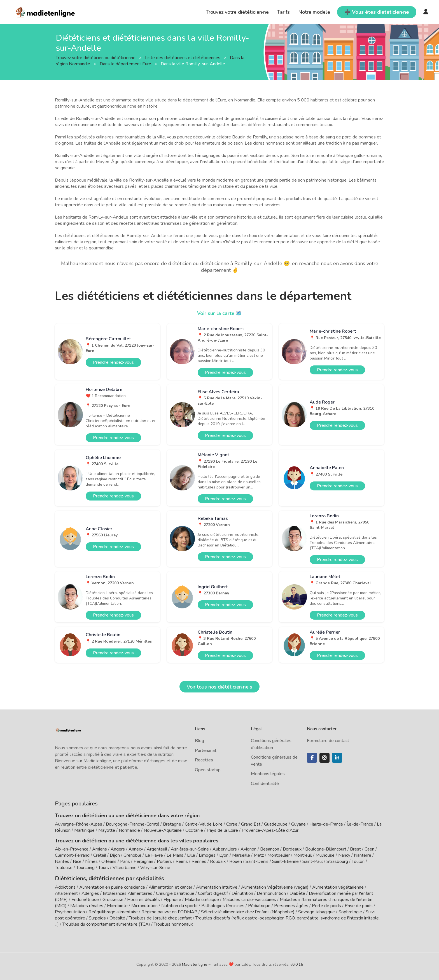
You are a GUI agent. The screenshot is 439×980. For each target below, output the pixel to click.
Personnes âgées (291, 905)
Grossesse (113, 899)
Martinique (84, 830)
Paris (125, 861)
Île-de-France (360, 824)
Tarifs (283, 12)
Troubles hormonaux (173, 924)
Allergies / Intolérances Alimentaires (117, 893)
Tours (104, 868)
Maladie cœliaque (202, 899)
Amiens (100, 849)
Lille (191, 855)
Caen (369, 849)
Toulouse (64, 868)
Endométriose (85, 899)
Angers (118, 849)
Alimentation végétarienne (338, 887)
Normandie (129, 830)
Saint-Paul (313, 861)
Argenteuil (157, 849)
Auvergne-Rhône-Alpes (79, 824)
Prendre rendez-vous (113, 362)
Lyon (224, 855)
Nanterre (363, 855)
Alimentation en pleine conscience (112, 887)
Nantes (62, 861)
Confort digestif (213, 893)
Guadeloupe (276, 824)
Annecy (136, 849)
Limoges (207, 855)
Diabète (297, 893)
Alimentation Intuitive (217, 887)
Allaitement (66, 893)
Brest (355, 849)
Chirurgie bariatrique (175, 893)
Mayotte (107, 830)
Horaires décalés (143, 899)
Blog (199, 741)
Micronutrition (144, 905)
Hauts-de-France (326, 824)
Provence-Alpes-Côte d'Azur (270, 830)
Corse (232, 824)
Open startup (208, 770)
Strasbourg (337, 861)
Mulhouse (325, 855)
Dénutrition (242, 893)
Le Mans (175, 855)
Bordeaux (292, 849)
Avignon (248, 849)
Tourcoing (85, 868)
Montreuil (303, 855)
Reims (182, 861)
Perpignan (143, 861)
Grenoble (132, 855)
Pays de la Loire (222, 830)
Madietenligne (195, 964)
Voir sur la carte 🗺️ (220, 313)
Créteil (100, 855)
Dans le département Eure (126, 64)
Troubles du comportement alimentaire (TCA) (106, 924)
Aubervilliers (225, 849)
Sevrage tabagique (317, 911)
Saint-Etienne (285, 861)
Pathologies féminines (223, 905)
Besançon (270, 849)
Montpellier (279, 855)
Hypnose (172, 899)
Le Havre (154, 855)
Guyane (298, 824)
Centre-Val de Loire (204, 824)
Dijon (115, 855)
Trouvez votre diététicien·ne (237, 12)
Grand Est (251, 824)
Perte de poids (326, 905)
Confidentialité (265, 784)
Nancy (344, 855)
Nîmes (91, 861)
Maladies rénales (87, 905)
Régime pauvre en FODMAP (169, 911)
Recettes (204, 760)
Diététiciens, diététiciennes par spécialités (105, 878)
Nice (77, 861)
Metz (259, 855)
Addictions (65, 887)
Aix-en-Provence (72, 849)
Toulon (358, 861)
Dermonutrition (272, 893)
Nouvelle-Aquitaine (163, 830)
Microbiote (118, 905)
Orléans (109, 861)
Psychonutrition (70, 911)
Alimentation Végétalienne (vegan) (275, 887)
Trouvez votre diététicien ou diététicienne (96, 57)
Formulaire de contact (328, 741)
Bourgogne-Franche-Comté (133, 824)
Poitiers (164, 861)
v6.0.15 (297, 964)
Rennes (199, 861)
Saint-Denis (257, 861)
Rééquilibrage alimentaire (113, 911)
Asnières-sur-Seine (190, 849)
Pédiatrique (259, 905)
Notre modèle (314, 12)
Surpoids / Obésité (107, 918)
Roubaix (218, 861)
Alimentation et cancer (171, 887)
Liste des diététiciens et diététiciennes (183, 57)
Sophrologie (350, 911)
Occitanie (194, 830)
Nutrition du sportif (179, 905)
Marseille (241, 855)
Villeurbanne (125, 868)
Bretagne (172, 824)
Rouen (236, 861)
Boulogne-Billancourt (326, 849)
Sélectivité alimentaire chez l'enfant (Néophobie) (248, 911)
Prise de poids (359, 905)
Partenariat (206, 750)
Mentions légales (268, 774)
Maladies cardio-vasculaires (249, 899)
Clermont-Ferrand (72, 855)
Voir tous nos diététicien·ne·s (219, 687)
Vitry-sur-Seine (155, 868)
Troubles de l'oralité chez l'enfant (160, 918)
